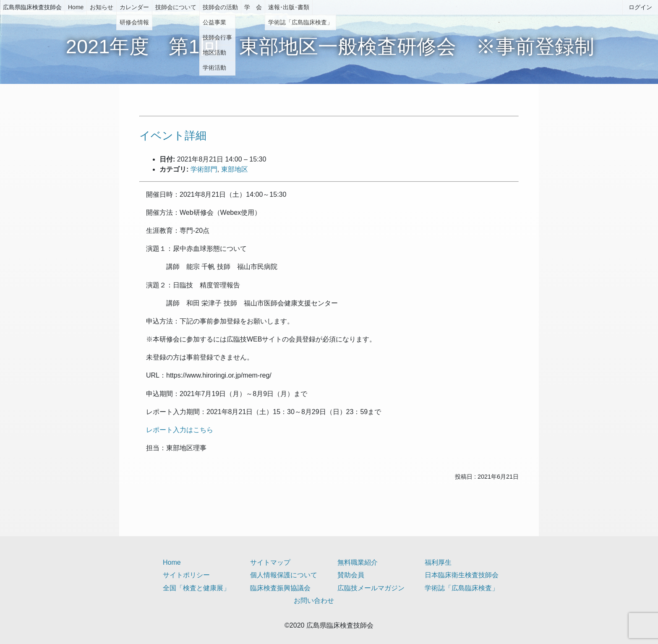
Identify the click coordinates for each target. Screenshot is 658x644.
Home (76, 7)
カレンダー (134, 7)
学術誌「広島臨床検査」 (462, 588)
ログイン (640, 7)
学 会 (253, 7)
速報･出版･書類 (289, 7)
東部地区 (235, 169)
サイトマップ (270, 562)
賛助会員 (351, 575)
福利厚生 (438, 562)
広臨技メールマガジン (371, 588)
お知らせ (102, 7)
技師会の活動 (220, 7)
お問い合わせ (314, 601)
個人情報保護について (284, 575)
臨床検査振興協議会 (280, 588)
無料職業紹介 (358, 562)
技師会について (176, 7)
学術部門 (204, 169)
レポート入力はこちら (180, 430)
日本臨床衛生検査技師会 (462, 575)
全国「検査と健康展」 (196, 588)
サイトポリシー (186, 575)
